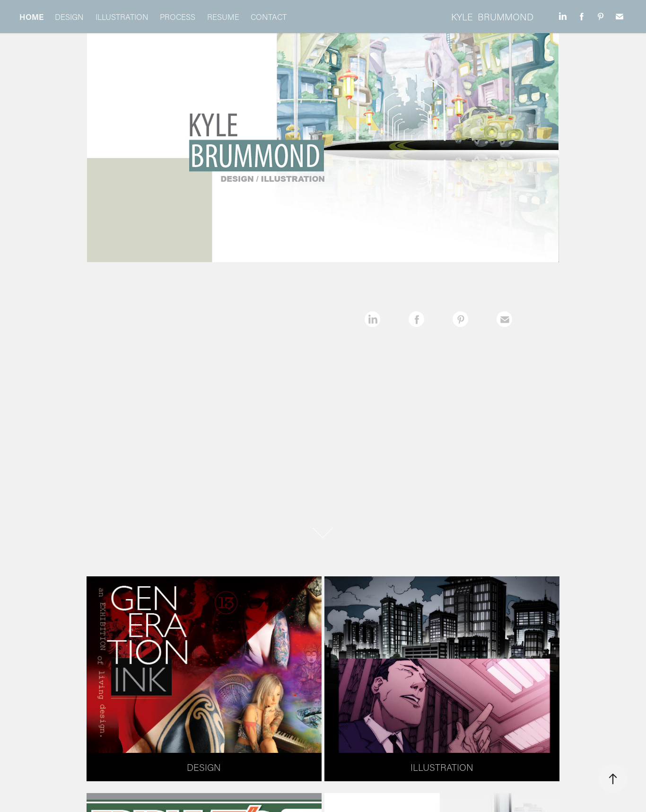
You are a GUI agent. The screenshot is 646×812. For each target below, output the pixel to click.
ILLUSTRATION (122, 17)
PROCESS (178, 17)
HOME (31, 17)
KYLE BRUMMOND (492, 17)
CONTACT (269, 17)
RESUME (223, 17)
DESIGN (69, 17)
